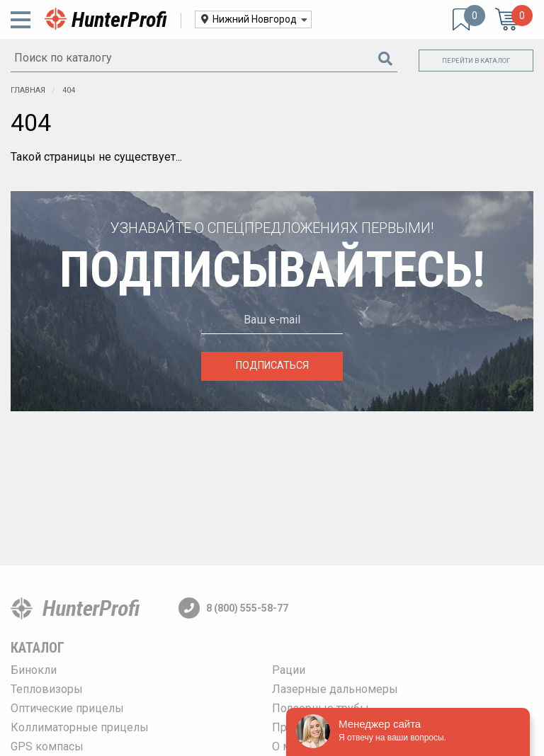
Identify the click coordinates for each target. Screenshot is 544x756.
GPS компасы (47, 746)
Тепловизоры (47, 689)
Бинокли (34, 670)
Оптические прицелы (67, 708)
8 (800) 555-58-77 (233, 608)
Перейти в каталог (476, 61)
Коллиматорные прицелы (80, 727)
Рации (289, 670)
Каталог (38, 648)
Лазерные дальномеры (335, 689)
